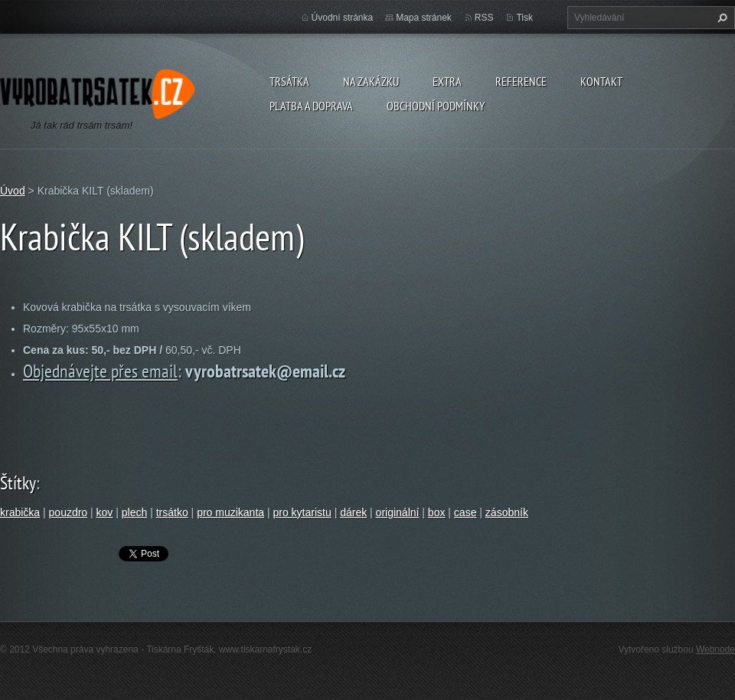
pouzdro (69, 512)
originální (398, 512)
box (437, 512)
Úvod (13, 191)
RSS (484, 18)
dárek (353, 512)
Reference (521, 81)
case (465, 512)
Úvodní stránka (343, 18)
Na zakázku (371, 81)
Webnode (715, 649)
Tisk (524, 18)
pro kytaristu (302, 512)
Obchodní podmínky (436, 106)
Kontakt (601, 81)
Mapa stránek (424, 18)
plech (134, 512)
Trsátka (289, 81)
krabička (20, 512)
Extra (447, 81)
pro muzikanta (230, 512)
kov (105, 512)
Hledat (720, 18)
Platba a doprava (311, 106)
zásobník (507, 512)
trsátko (172, 512)
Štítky (18, 483)
